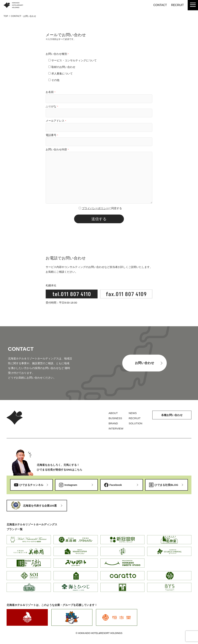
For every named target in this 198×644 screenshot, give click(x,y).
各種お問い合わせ (172, 415)
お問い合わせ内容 (57, 149)
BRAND (113, 423)
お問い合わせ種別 (57, 54)
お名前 (50, 92)
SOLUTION (136, 423)
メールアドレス (56, 121)
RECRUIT (177, 5)
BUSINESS (115, 418)
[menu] (193, 5)
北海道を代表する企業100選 (40, 506)
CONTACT (160, 5)
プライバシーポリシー (95, 208)
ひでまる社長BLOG (166, 485)
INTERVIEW (116, 428)
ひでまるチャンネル (31, 485)
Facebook (116, 485)
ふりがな (52, 106)
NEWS (133, 413)
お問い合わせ (145, 363)
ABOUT (113, 413)
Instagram (71, 485)
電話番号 (52, 135)
